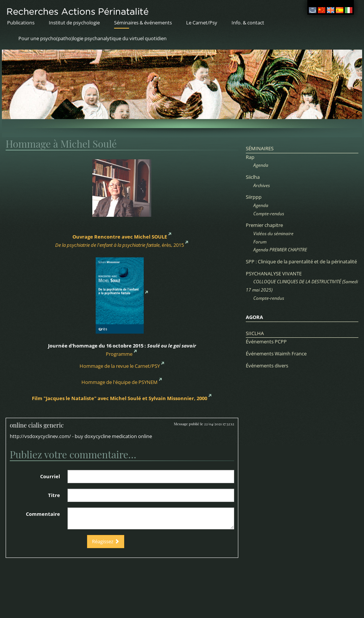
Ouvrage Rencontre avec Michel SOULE (120, 237)
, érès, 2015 (120, 245)
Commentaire (43, 514)
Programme (119, 354)
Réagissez (106, 541)
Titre (54, 495)
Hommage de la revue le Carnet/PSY (120, 366)
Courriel (50, 476)
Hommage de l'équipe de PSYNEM (120, 382)
